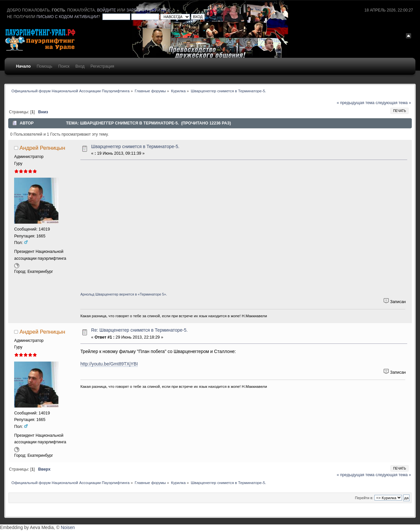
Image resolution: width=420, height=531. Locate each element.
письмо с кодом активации (67, 17)
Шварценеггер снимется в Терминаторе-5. (135, 147)
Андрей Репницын (42, 148)
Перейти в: (364, 498)
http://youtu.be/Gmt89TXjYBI (109, 364)
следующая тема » (393, 103)
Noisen (68, 528)
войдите (107, 10)
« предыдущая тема (356, 103)
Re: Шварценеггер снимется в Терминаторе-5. (139, 330)
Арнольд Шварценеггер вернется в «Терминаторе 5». (124, 294)
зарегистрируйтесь (148, 10)
